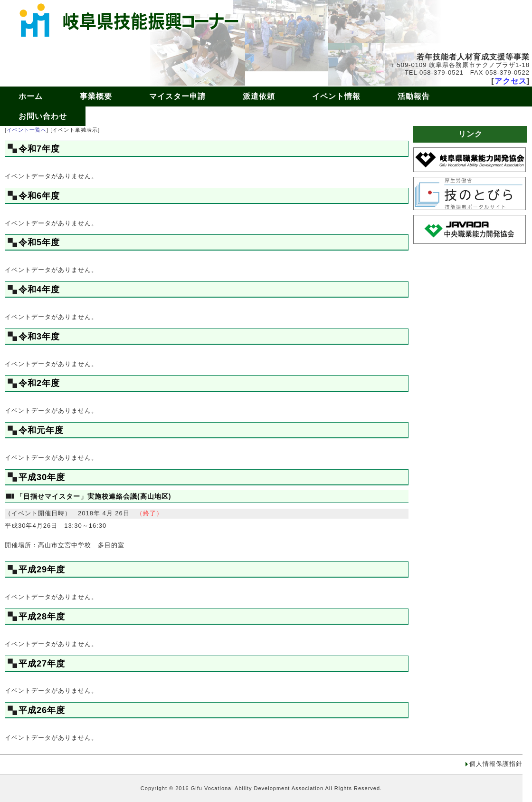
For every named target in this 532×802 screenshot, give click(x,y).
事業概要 (96, 96)
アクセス (511, 81)
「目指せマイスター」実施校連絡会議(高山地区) (94, 496)
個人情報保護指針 (496, 764)
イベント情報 (336, 96)
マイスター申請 (177, 96)
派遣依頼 (259, 96)
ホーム (31, 96)
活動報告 (414, 96)
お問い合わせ (43, 116)
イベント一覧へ (27, 130)
